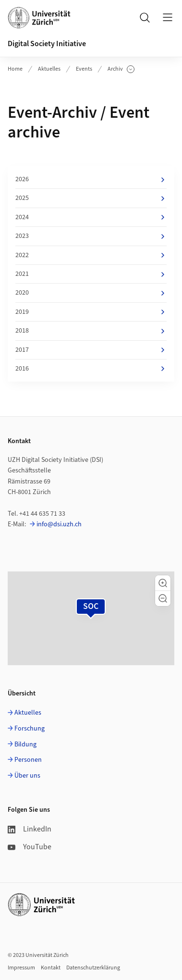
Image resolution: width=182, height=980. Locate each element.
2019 (91, 312)
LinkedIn (30, 829)
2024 (91, 217)
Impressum (21, 968)
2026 (91, 179)
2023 (91, 236)
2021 (91, 274)
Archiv (121, 69)
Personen (28, 760)
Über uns (27, 776)
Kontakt (51, 968)
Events (84, 69)
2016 (91, 369)
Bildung (25, 744)
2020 (91, 293)
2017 (91, 350)
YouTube (30, 847)
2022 (91, 255)
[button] (163, 583)
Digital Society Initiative (47, 44)
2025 (91, 198)
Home (15, 69)
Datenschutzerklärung (93, 968)
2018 (91, 331)
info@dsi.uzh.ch (59, 524)
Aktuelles (49, 69)
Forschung (30, 729)
